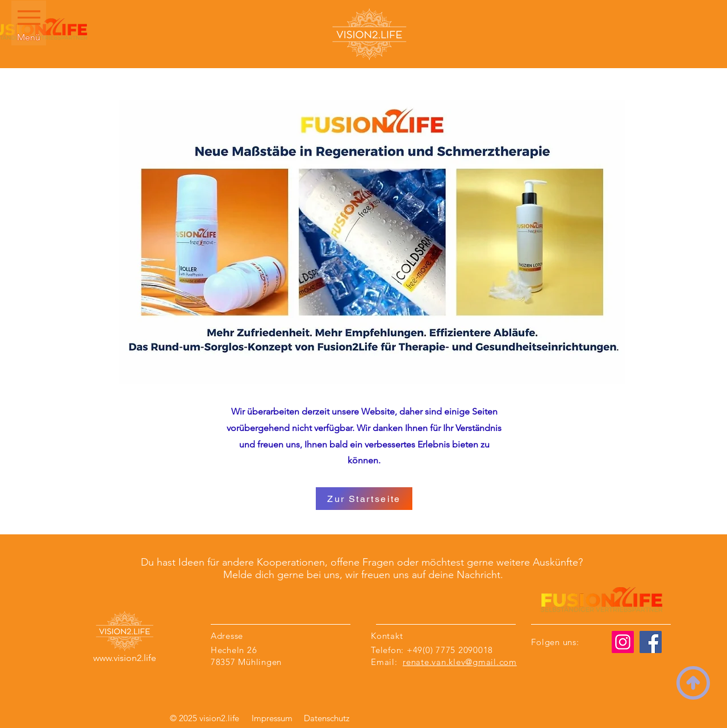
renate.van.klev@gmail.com (460, 662)
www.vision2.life (125, 658)
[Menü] (29, 23)
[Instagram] (623, 642)
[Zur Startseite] (364, 499)
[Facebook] (651, 642)
